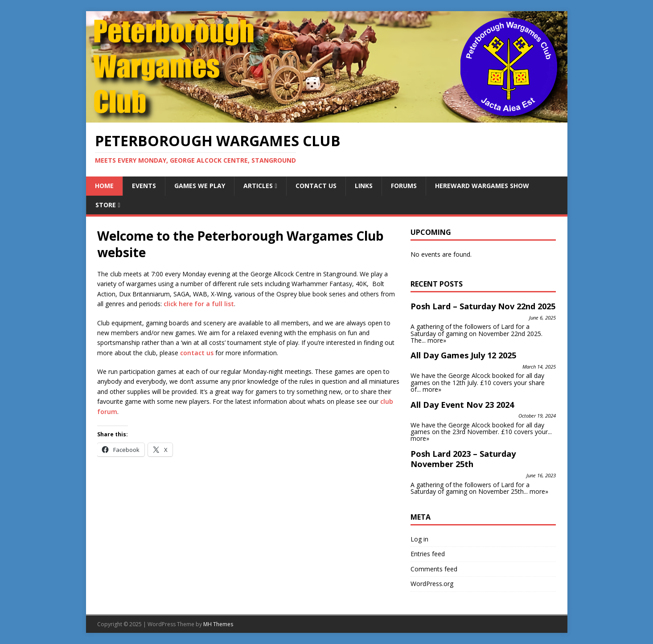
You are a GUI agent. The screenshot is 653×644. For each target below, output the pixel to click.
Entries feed (428, 554)
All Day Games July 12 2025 (463, 355)
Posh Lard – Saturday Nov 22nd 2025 (483, 306)
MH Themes (218, 624)
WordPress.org (432, 584)
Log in (419, 539)
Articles (258, 186)
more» (437, 340)
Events (144, 186)
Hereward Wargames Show (482, 186)
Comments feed (434, 569)
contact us (197, 353)
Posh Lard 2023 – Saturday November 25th (463, 459)
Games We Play (200, 186)
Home (104, 186)
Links (364, 186)
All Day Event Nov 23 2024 (462, 405)
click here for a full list (199, 304)
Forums (404, 186)
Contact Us (316, 186)
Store (106, 205)
